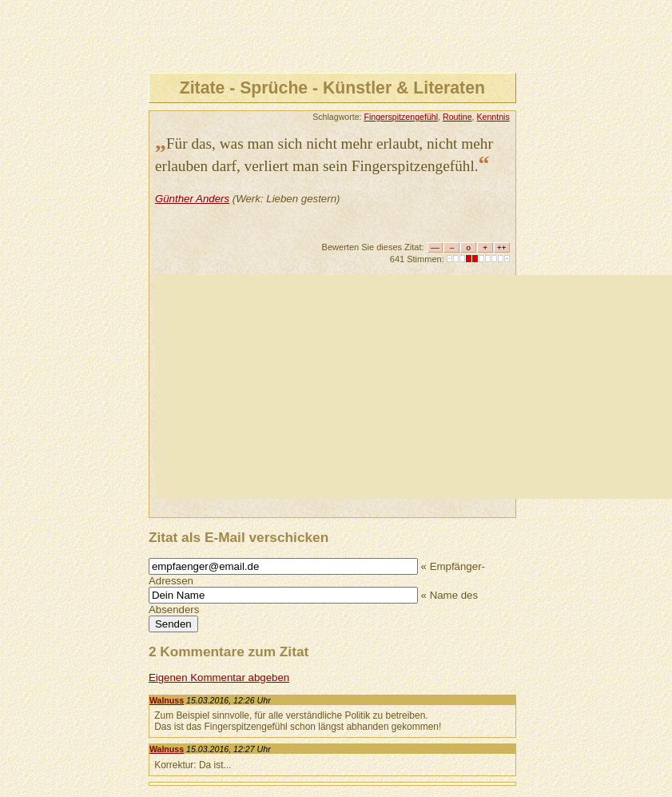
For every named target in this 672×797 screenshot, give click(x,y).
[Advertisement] (414, 387)
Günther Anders (192, 199)
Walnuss (167, 700)
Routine (457, 117)
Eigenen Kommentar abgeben (219, 677)
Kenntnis (493, 117)
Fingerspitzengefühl (401, 117)
